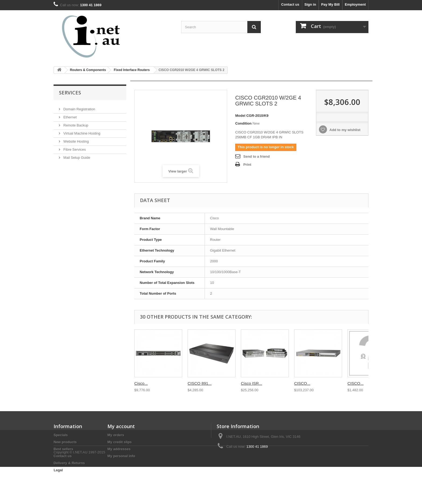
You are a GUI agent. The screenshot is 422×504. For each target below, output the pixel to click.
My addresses (119, 449)
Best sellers (63, 449)
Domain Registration (79, 107)
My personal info (121, 456)
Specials (61, 435)
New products (65, 442)
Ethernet (70, 115)
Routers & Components (88, 70)
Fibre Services (74, 147)
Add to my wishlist (344, 130)
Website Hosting (76, 139)
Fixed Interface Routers (132, 70)
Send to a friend (256, 156)
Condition (243, 123)
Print (247, 165)
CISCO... (302, 383)
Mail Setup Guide (76, 155)
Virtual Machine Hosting (81, 131)
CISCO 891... (200, 383)
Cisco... (141, 383)
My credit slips (119, 442)
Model (240, 116)
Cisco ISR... (252, 383)
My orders (116, 435)
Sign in (310, 4)
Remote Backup (75, 123)
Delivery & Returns (69, 463)
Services (70, 93)
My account (121, 426)
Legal (58, 470)
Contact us (290, 4)
